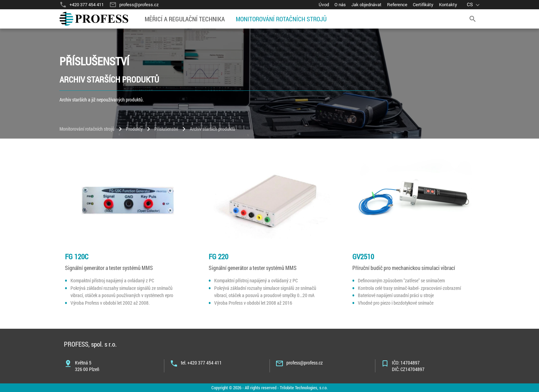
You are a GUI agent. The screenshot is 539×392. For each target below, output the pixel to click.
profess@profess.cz (305, 363)
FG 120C (77, 257)
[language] (474, 5)
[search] (473, 19)
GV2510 (363, 257)
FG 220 (218, 257)
